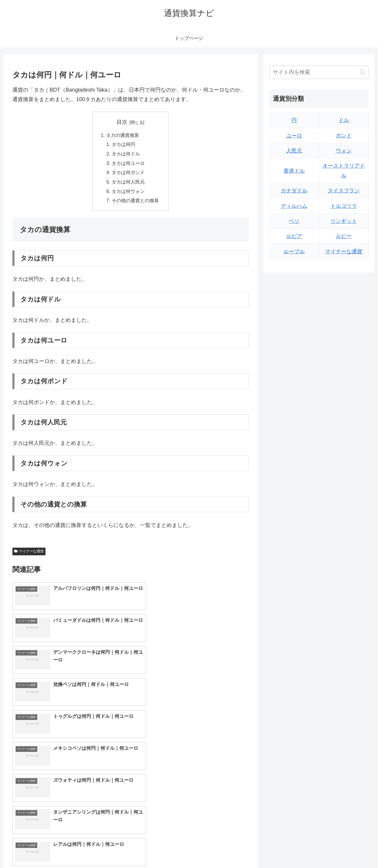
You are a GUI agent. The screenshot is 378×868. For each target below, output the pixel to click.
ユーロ (294, 136)
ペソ (294, 221)
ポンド (344, 136)
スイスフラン (344, 191)
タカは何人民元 (128, 183)
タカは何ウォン (128, 193)
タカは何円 (123, 145)
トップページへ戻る (303, 850)
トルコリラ (344, 206)
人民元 (294, 151)
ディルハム (294, 206)
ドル (344, 120)
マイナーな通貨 (29, 553)
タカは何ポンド (128, 174)
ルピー (344, 236)
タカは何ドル (126, 155)
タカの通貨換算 (123, 135)
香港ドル (294, 171)
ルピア (294, 236)
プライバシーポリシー (348, 850)
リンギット (344, 221)
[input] (319, 72)
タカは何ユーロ (128, 164)
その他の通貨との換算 (135, 202)
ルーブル (294, 252)
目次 (122, 122)
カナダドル (294, 191)
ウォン (344, 151)
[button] (362, 72)
